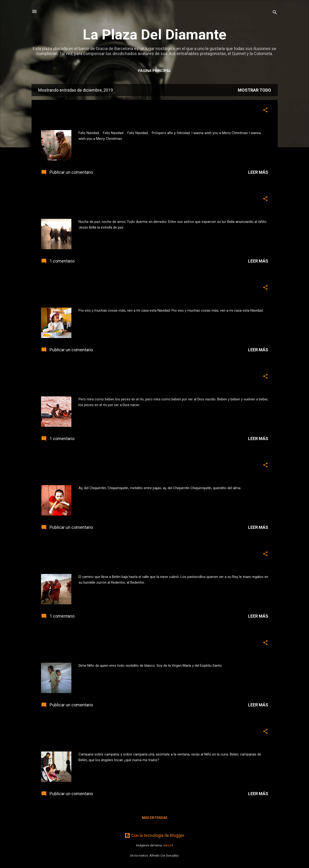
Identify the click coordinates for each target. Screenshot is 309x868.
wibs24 (168, 845)
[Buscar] (275, 13)
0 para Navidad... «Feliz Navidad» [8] (99, 111)
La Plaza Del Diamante (155, 35)
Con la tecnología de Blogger (154, 835)
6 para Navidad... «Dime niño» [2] (94, 644)
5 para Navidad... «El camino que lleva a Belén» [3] (121, 555)
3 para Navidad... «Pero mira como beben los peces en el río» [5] (143, 378)
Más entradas (155, 818)
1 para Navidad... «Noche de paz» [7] (99, 200)
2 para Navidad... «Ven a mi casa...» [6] (102, 289)
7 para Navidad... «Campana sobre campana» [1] (118, 733)
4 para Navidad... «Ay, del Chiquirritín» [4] (107, 466)
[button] (265, 111)
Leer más (258, 172)
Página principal (155, 71)
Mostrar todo (254, 90)
